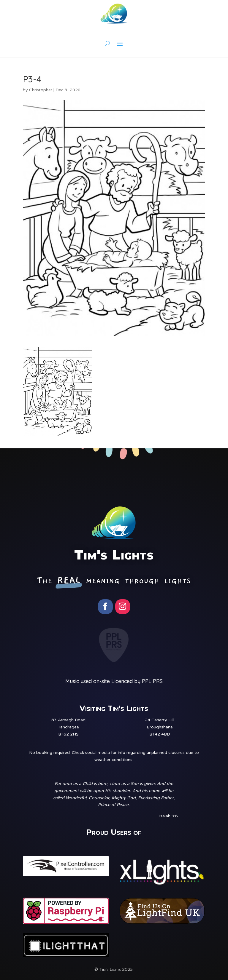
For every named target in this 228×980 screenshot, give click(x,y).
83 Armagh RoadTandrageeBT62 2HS (68, 727)
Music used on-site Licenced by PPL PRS (114, 681)
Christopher (41, 90)
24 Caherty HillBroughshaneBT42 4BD (160, 727)
